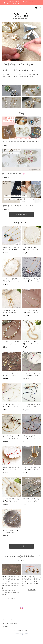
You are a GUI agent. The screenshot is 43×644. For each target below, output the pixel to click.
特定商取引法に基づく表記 (11, 623)
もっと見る (21, 546)
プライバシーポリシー (10, 620)
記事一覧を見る (21, 215)
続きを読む (11, 599)
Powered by (22, 634)
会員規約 (6, 627)
